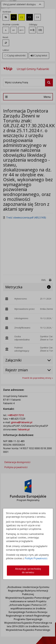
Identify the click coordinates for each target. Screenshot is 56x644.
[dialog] (28, 322)
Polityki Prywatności (36, 558)
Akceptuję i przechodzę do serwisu (28, 571)
